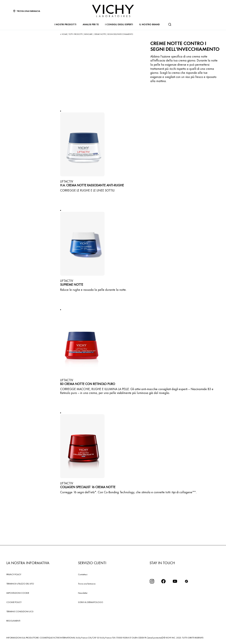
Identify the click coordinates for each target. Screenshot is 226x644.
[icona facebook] (163, 581)
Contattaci (83, 574)
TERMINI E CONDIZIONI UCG (20, 611)
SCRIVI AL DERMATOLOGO (91, 602)
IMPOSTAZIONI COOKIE (18, 593)
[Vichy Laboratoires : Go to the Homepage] (113, 11)
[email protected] (155, 638)
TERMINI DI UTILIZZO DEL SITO (20, 584)
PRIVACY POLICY (14, 574)
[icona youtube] (175, 581)
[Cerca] (170, 24)
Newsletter (83, 593)
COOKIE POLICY (14, 602)
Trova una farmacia (87, 584)
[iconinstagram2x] (152, 581)
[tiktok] (186, 581)
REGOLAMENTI (13, 621)
